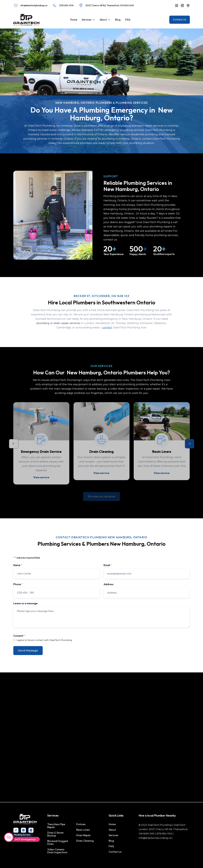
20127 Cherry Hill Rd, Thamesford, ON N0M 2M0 (110, 5)
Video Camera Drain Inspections (58, 851)
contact (107, 329)
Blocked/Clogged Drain (58, 842)
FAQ (128, 20)
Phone (18, 584)
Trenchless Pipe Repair (57, 826)
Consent (19, 636)
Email (108, 565)
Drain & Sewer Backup (56, 834)
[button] (88, 20)
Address (109, 584)
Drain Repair (83, 835)
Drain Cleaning (85, 841)
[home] (26, 20)
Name (18, 565)
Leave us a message (25, 603)
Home (74, 20)
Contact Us (180, 20)
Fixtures (81, 825)
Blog (118, 20)
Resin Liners (83, 830)
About (103, 20)
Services (87, 20)
